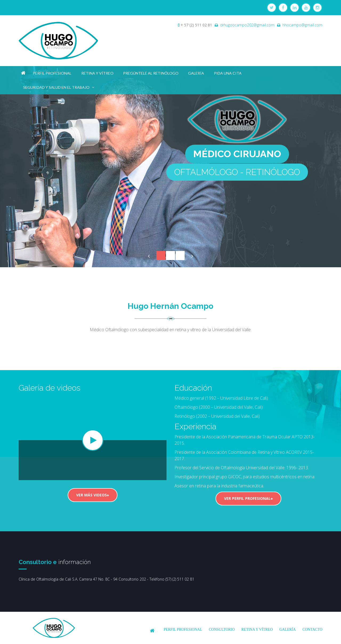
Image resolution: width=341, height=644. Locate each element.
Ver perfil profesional (248, 498)
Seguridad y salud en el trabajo (59, 86)
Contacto (312, 629)
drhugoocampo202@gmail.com (247, 25)
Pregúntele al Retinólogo (151, 73)
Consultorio (222, 629)
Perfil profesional (52, 73)
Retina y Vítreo (97, 73)
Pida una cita (228, 73)
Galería (196, 73)
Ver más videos (93, 495)
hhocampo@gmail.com (302, 25)
